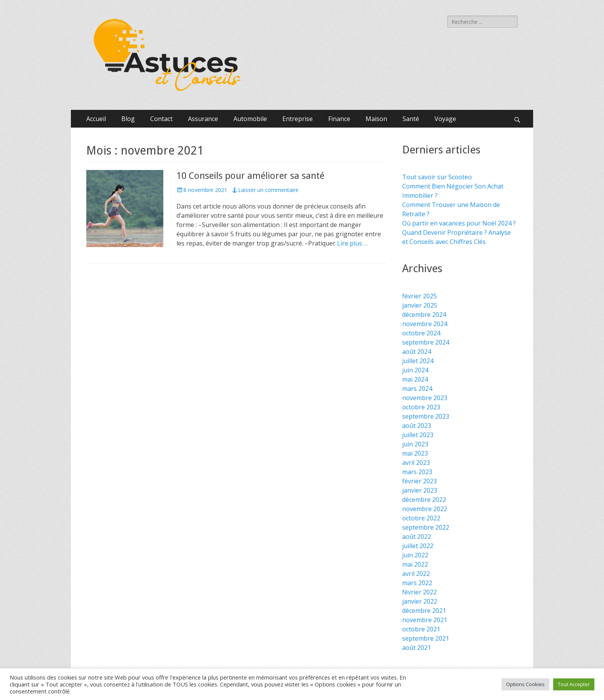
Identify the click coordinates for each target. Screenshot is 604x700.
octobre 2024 (421, 333)
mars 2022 (417, 583)
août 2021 (417, 648)
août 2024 (417, 352)
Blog (128, 119)
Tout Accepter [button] (574, 684)
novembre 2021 (425, 620)
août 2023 (417, 426)
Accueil (96, 119)
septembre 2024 (426, 342)
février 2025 (419, 296)
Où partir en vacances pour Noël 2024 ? (459, 223)
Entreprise (298, 119)
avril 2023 (416, 463)
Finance (339, 119)
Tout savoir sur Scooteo (437, 177)
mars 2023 (417, 472)
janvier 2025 (420, 305)
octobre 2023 (421, 407)
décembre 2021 (424, 611)
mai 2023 (415, 453)
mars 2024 (417, 389)
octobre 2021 (421, 629)
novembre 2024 (425, 324)
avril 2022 (416, 574)
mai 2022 (415, 564)
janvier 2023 (420, 490)
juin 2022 (415, 555)
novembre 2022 (425, 509)
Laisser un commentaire (268, 190)
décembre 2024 (424, 315)
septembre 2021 (426, 638)
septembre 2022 (426, 527)
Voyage (445, 119)
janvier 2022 (420, 601)
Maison (376, 119)
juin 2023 (415, 444)
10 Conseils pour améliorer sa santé (250, 176)
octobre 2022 (421, 518)
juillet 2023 (418, 435)
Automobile (250, 119)
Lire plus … (352, 243)
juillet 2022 (418, 546)
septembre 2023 (426, 416)
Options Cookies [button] (525, 684)
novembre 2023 (425, 398)
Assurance (203, 119)
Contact (161, 119)
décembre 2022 (424, 500)
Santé (411, 119)
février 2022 (419, 592)
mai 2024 (415, 379)
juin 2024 (415, 370)
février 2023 (419, 481)
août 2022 (417, 537)
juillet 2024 (418, 361)
